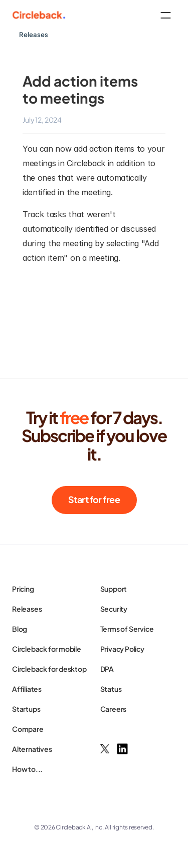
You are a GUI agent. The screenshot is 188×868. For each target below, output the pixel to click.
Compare (28, 729)
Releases (27, 609)
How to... (27, 769)
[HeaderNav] (94, 15)
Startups (26, 709)
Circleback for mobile (47, 649)
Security (114, 609)
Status (111, 689)
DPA (107, 669)
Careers (114, 709)
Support (114, 589)
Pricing (23, 589)
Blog (20, 629)
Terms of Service (127, 629)
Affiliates (27, 689)
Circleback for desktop (49, 669)
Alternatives (32, 749)
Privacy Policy (122, 649)
